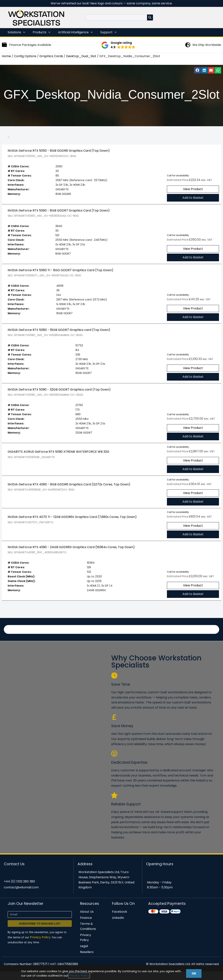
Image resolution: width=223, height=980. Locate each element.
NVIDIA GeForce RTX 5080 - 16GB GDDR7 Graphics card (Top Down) (59, 332)
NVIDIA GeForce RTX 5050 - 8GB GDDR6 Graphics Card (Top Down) (59, 151)
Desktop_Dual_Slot (81, 56)
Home (6, 56)
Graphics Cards (51, 56)
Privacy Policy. (40, 945)
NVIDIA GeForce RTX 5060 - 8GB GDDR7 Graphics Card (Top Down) (59, 211)
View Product (193, 190)
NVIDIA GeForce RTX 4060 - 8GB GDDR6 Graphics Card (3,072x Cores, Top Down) (69, 489)
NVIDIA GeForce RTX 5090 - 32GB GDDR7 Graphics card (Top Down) (59, 393)
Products (42, 32)
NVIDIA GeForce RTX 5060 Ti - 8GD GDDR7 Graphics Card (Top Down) (60, 272)
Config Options (25, 56)
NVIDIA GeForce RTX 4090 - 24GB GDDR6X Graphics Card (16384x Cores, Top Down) (71, 552)
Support (108, 32)
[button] (118, 45)
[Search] (150, 17)
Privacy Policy (79, 976)
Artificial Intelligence (75, 32)
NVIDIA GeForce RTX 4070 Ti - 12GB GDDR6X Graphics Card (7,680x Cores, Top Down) (72, 521)
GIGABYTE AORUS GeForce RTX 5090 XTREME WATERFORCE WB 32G (58, 456)
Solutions (16, 32)
